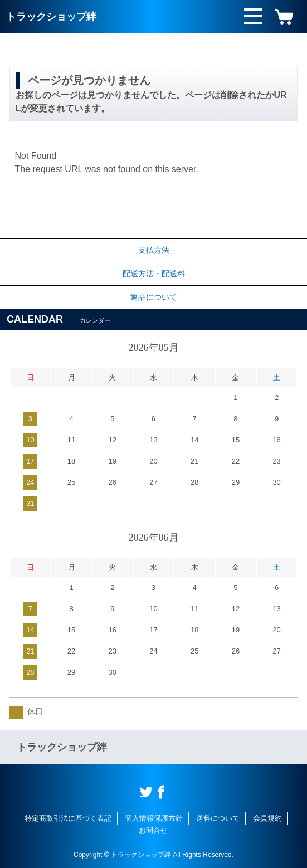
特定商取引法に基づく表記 (68, 818)
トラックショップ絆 (51, 17)
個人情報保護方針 (154, 818)
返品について (154, 297)
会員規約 (267, 818)
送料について (218, 818)
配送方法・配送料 (154, 274)
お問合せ (153, 830)
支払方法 (154, 250)
